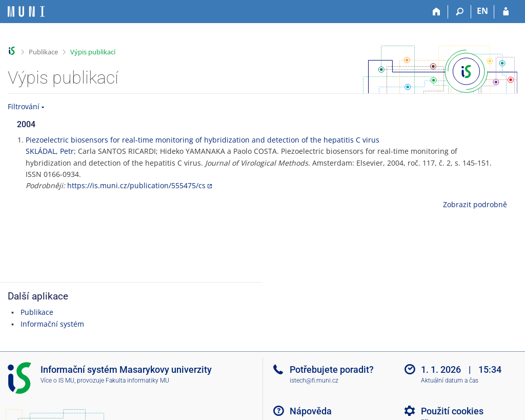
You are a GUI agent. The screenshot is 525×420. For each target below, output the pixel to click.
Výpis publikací (93, 52)
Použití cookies (452, 411)
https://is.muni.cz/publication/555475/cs (136, 185)
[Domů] (437, 12)
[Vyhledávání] (460, 12)
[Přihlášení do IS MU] (506, 12)
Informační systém (52, 324)
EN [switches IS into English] (482, 11)
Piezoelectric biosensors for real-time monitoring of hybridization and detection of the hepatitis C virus (203, 140)
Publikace (43, 52)
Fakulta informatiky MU (137, 381)
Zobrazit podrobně (475, 204)
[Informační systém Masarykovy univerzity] (26, 12)
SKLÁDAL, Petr (50, 151)
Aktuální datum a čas (450, 381)
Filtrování (24, 106)
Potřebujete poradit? (332, 369)
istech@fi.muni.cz (314, 381)
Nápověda (311, 411)
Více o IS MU (57, 381)
